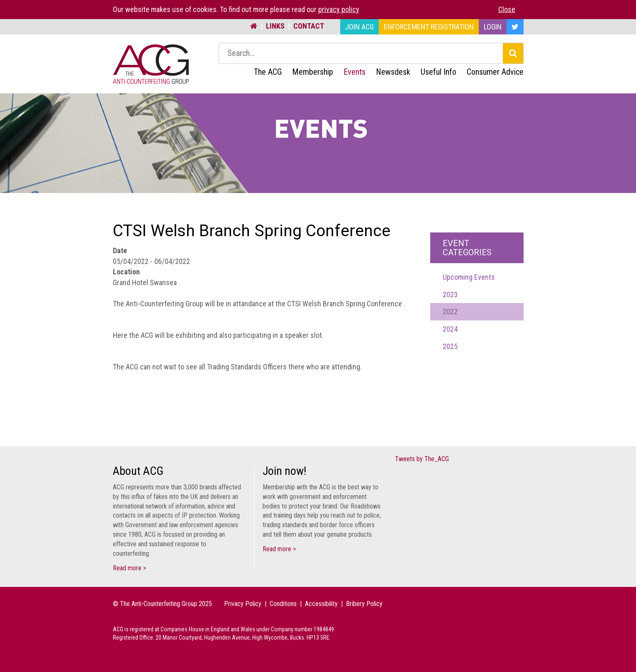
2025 (450, 346)
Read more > (129, 568)
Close (507, 9)
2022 (450, 312)
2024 (450, 329)
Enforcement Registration (429, 27)
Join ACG (359, 27)
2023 (450, 294)
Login (493, 27)
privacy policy (339, 9)
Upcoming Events (469, 277)
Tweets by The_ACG (422, 459)
